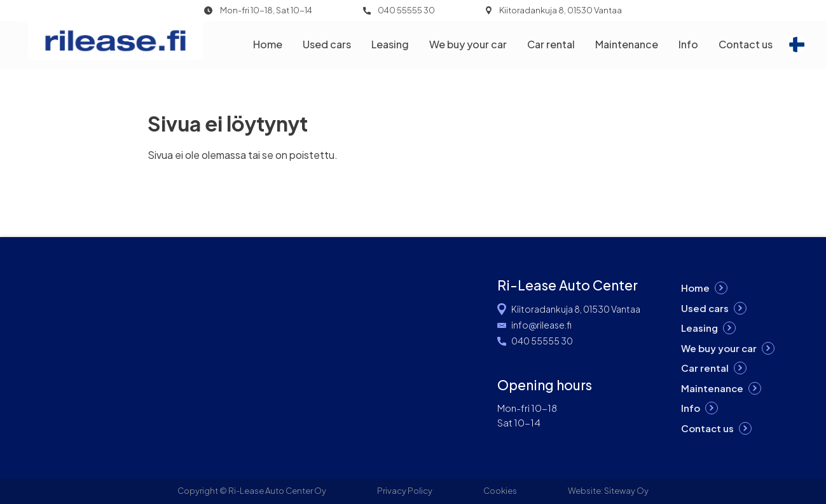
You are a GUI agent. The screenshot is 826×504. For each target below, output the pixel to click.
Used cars (327, 44)
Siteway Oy (626, 491)
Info (688, 44)
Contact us (746, 44)
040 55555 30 (406, 10)
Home (268, 44)
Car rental (551, 44)
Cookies (500, 491)
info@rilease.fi (541, 325)
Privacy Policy (405, 491)
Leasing (390, 44)
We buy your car (468, 44)
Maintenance (627, 44)
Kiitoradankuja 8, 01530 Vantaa (561, 10)
